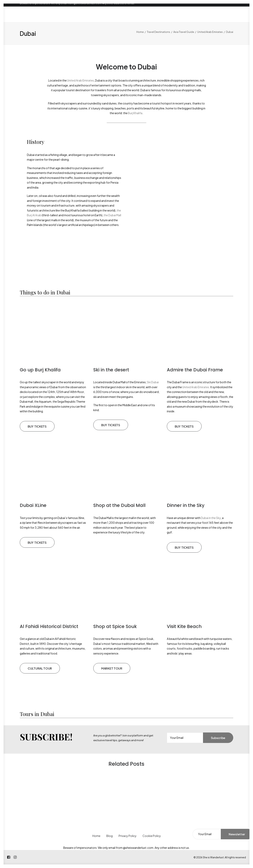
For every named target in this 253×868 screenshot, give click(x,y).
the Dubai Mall (112, 215)
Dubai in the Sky (211, 518)
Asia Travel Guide (184, 32)
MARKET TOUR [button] (112, 668)
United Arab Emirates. (196, 387)
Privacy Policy (128, 836)
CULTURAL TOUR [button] (40, 668)
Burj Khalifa (135, 113)
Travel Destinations (159, 32)
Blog (110, 836)
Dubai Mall (133, 505)
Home (140, 32)
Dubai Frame (208, 370)
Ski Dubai (153, 382)
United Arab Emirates (210, 32)
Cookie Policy (152, 836)
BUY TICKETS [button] (37, 426)
